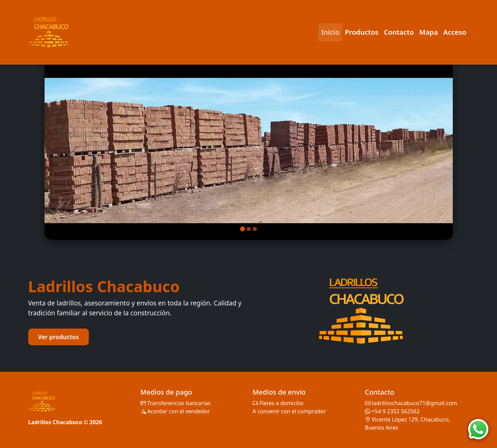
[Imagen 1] (242, 229)
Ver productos (59, 337)
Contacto (399, 32)
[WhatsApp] (478, 429)
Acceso (455, 32)
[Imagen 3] (255, 229)
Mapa (429, 32)
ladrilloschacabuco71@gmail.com (415, 403)
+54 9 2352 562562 (396, 411)
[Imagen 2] (249, 229)
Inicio (330, 32)
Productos (362, 32)
